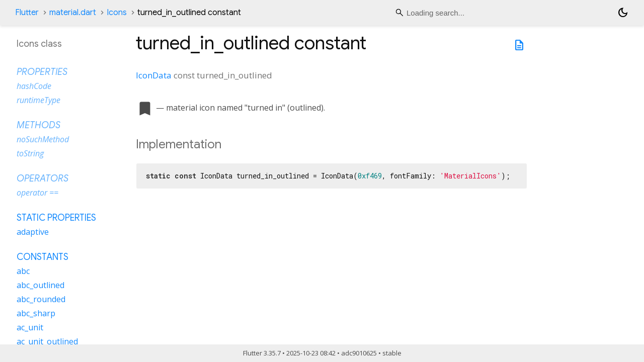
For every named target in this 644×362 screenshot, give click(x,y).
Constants (43, 257)
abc (23, 271)
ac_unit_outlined (47, 341)
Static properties (56, 218)
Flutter (27, 13)
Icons (117, 13)
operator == (37, 193)
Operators (43, 178)
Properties (42, 72)
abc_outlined (41, 285)
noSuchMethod (43, 139)
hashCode (34, 86)
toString (30, 153)
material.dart (73, 13)
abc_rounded (41, 299)
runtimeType (38, 100)
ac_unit (30, 327)
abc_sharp (36, 313)
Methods (38, 125)
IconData (154, 75)
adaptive (33, 232)
